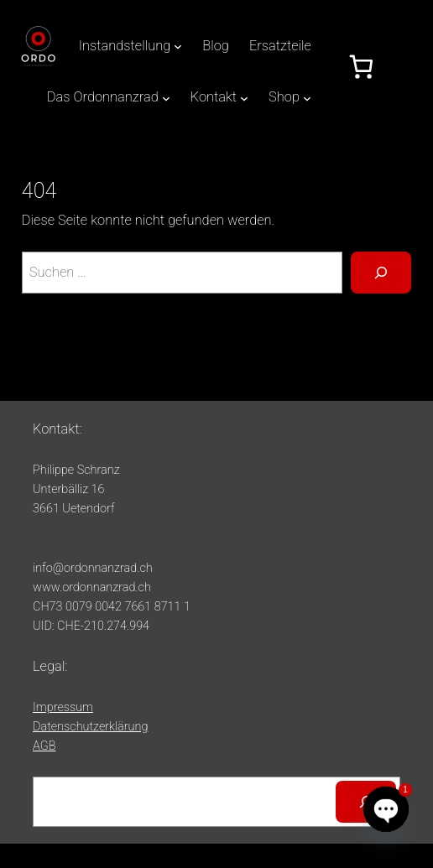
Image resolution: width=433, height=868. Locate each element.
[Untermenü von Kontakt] (244, 97)
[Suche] (381, 273)
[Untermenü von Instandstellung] (178, 46)
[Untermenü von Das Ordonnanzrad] (166, 97)
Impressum (63, 707)
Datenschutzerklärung (90, 727)
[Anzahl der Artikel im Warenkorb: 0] (361, 67)
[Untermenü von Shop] (307, 97)
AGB (44, 746)
